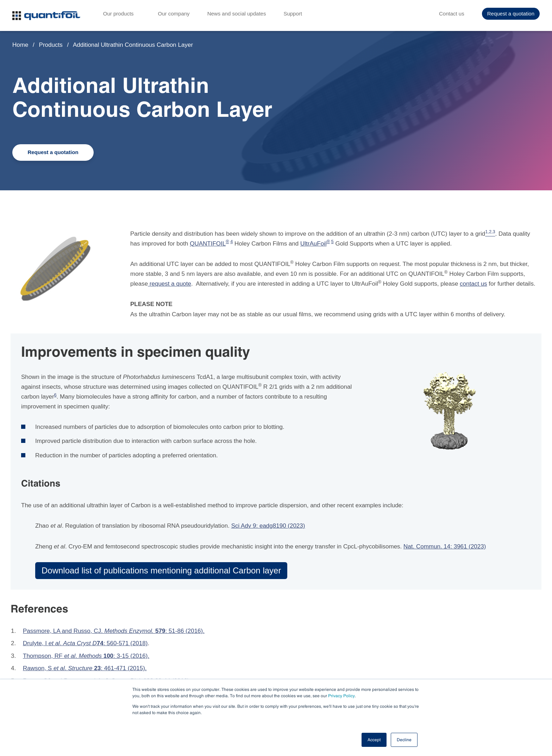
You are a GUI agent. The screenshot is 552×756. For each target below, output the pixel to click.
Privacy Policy (341, 696)
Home (20, 45)
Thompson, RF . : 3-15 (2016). (86, 656)
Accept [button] (374, 740)
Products (52, 45)
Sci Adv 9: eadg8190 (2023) (268, 526)
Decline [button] (404, 740)
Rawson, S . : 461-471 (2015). (85, 668)
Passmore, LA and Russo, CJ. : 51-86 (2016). (114, 631)
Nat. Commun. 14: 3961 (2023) (445, 547)
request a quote (170, 284)
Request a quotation (511, 14)
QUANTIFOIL (208, 244)
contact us (473, 284)
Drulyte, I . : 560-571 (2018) (85, 643)
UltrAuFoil (313, 244)
